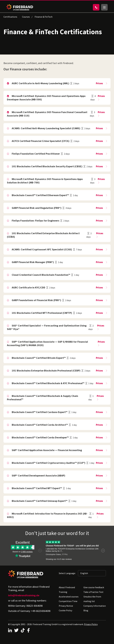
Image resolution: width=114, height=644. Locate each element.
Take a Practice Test (93, 592)
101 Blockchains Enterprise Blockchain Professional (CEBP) (46, 371)
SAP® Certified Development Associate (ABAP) (38, 476)
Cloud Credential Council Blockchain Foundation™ (41, 275)
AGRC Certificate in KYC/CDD (28, 287)
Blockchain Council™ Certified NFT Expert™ (37, 488)
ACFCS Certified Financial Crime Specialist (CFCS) (41, 141)
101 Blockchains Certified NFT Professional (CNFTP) (42, 313)
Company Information (95, 606)
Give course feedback (94, 587)
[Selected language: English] (92, 573)
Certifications (10, 17)
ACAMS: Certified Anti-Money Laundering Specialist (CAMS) (46, 128)
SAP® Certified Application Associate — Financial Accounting (47, 450)
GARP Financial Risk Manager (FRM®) (33, 262)
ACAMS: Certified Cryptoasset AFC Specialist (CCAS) (42, 249)
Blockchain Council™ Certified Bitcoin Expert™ (39, 358)
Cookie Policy (65, 610)
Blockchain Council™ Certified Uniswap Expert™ (40, 501)
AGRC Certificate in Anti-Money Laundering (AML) (40, 83)
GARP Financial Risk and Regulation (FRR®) (37, 208)
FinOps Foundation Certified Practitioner (36, 154)
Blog (86, 610)
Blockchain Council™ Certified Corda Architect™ (40, 425)
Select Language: (67, 573)
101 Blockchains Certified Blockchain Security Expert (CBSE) (47, 166)
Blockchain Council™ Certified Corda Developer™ (40, 437)
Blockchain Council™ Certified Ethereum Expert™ (40, 195)
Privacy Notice (66, 606)
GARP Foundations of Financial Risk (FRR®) (36, 300)
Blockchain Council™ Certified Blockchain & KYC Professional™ (48, 383)
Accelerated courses (69, 597)
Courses (26, 17)
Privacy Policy (91, 624)
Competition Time (68, 601)
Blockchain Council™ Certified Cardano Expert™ (40, 412)
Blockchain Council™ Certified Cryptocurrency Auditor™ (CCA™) (49, 463)
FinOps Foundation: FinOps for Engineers (35, 221)
